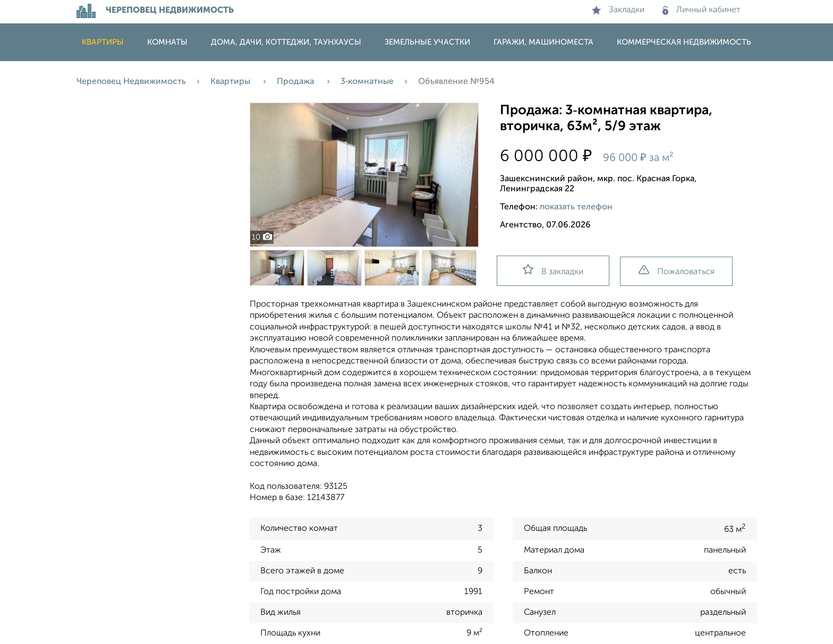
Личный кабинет (702, 10)
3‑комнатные (367, 82)
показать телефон (576, 207)
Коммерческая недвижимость (684, 42)
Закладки (618, 10)
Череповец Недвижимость (131, 82)
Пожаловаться (677, 271)
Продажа (296, 82)
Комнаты (167, 42)
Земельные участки (427, 42)
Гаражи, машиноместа (543, 42)
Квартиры (103, 42)
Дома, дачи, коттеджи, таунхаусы (286, 42)
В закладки (553, 270)
